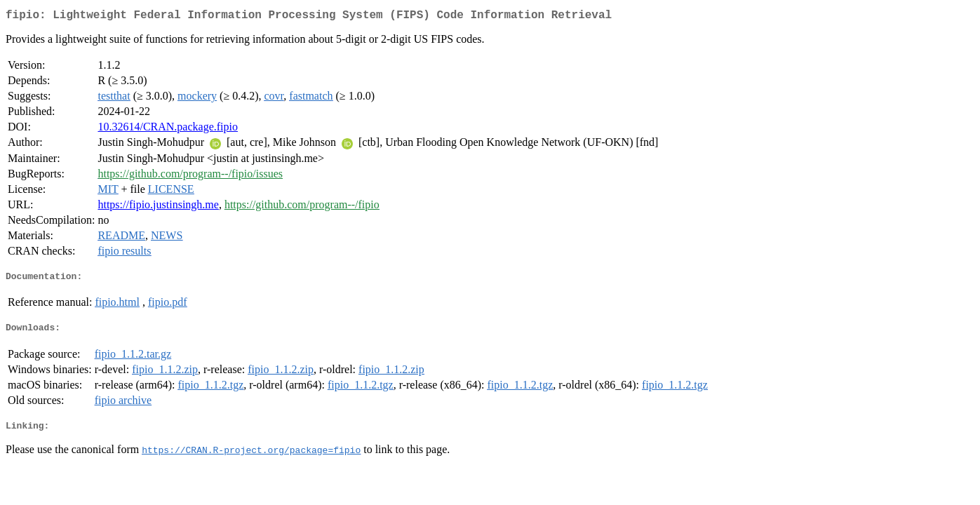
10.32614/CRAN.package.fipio (168, 129)
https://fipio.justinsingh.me (158, 207)
